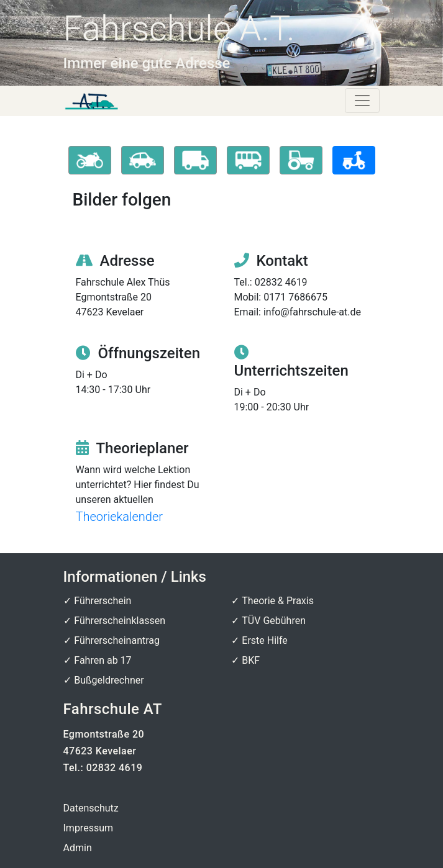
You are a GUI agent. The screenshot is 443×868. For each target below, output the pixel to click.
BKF (251, 660)
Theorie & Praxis (278, 601)
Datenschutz (91, 808)
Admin (78, 848)
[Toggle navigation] (362, 101)
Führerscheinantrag (117, 640)
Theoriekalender (120, 517)
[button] (90, 160)
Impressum (89, 828)
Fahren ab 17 (103, 660)
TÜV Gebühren (274, 621)
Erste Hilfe (265, 640)
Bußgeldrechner (109, 680)
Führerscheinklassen (120, 621)
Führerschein (103, 601)
